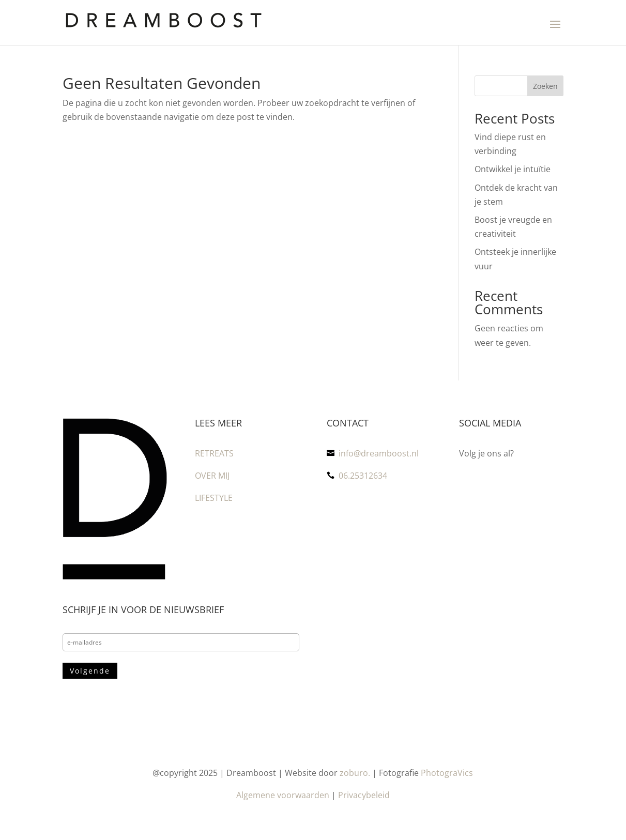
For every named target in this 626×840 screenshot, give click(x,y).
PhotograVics (447, 773)
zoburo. (355, 773)
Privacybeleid (364, 795)
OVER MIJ (212, 476)
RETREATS (214, 453)
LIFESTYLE (214, 498)
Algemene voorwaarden (283, 795)
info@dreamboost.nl (379, 453)
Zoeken (545, 86)
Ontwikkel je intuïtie (513, 169)
